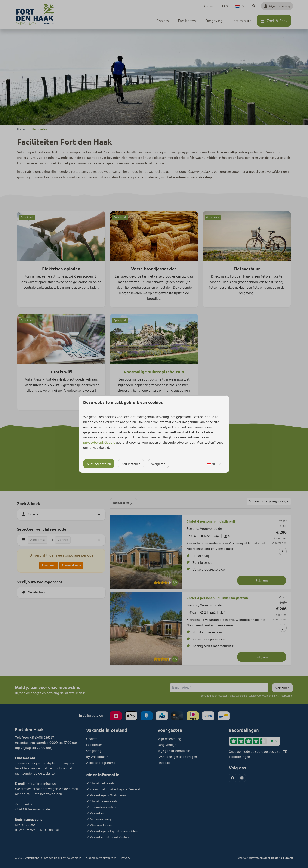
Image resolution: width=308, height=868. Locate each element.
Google (110, 443)
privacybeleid (93, 443)
